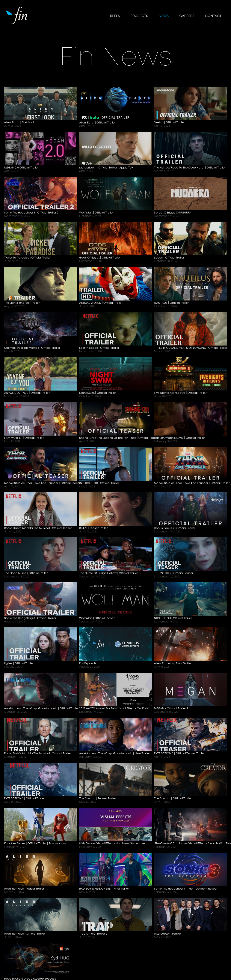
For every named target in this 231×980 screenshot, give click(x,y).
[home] (17, 15)
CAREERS (187, 16)
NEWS (164, 16)
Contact (213, 16)
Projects (139, 16)
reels (115, 16)
